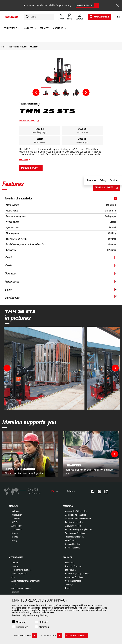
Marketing (44, 627)
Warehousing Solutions (75, 533)
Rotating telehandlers (74, 522)
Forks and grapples (19, 574)
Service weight (82, 142)
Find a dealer (99, 17)
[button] (115, 454)
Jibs (13, 577)
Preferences (22, 627)
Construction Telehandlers (76, 511)
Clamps (15, 566)
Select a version (88, 5)
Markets (14, 506)
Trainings (69, 585)
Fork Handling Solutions (21, 570)
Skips (14, 585)
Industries (16, 518)
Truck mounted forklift (74, 537)
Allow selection (51, 635)
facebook (91, 491)
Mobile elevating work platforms (79, 529)
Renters (15, 537)
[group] (30, 454)
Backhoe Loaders (73, 548)
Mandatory (21, 622)
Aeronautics (16, 526)
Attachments (16, 557)
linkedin (105, 491)
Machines (68, 506)
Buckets (15, 563)
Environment (17, 529)
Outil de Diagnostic (73, 581)
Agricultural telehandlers (76, 515)
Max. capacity (82, 132)
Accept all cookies (77, 635)
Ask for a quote (32, 168)
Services (67, 557)
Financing (69, 563)
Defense (15, 533)
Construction (17, 515)
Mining (14, 540)
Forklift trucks (71, 540)
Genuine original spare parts (77, 574)
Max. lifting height (40, 132)
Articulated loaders (73, 526)
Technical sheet (27, 121)
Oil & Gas (15, 522)
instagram (98, 491)
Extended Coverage (74, 566)
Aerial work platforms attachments (26, 581)
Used (67, 588)
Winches (15, 592)
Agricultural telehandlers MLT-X (78, 518)
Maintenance (71, 570)
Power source (40, 142)
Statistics (43, 622)
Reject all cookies (25, 635)
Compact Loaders (73, 544)
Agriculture (16, 511)
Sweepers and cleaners (21, 588)
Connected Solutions (74, 577)
